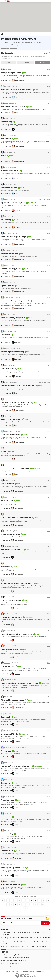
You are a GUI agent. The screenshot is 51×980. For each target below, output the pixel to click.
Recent (8, 63)
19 (35, 900)
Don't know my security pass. (11, 600)
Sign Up (8, 972)
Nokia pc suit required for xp (11, 73)
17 (27, 900)
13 (20, 900)
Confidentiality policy (29, 972)
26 (24, 904)
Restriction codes (7, 851)
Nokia (37, 56)
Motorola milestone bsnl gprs (11, 419)
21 (43, 900)
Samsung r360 (6, 139)
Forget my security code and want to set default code (20, 683)
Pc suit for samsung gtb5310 (11, 269)
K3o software (6, 566)
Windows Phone (6, 58)
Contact (38, 972)
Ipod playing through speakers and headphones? (18, 386)
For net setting (6, 220)
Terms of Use (19, 972)
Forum (7, 34)
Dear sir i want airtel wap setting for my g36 (16, 517)
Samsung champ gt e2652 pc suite (13, 107)
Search (47, 53)
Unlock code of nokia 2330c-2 (11, 617)
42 (31, 904)
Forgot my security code (9, 254)
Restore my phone (7, 484)
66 (26, 908)
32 (27, 904)
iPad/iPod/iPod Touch (22, 56)
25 (20, 904)
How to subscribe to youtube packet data (15, 301)
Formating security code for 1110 (13, 868)
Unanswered (26, 63)
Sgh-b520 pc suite (7, 286)
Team (13, 972)
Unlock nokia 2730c (8, 666)
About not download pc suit (10, 435)
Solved (43, 63)
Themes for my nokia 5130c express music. (16, 90)
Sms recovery (6, 783)
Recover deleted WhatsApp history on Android (16, 958)
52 (35, 904)
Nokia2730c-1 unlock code (10, 885)
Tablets (42, 56)
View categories (5, 48)
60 (43, 904)
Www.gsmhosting (7, 501)
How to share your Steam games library (15, 960)
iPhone (32, 56)
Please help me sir (7, 800)
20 (39, 900)
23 (12, 904)
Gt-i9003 (4, 451)
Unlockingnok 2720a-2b (9, 734)
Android (3, 56)
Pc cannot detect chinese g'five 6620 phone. (16, 583)
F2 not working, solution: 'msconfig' (13, 700)
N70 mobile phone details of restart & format (17, 634)
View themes (13, 48)
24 (16, 904)
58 (39, 904)
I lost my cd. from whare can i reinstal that (16, 402)
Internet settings (7, 122)
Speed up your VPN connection (12, 963)
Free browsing (6, 751)
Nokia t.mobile (6, 817)
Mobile (14, 34)
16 (24, 900)
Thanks (4, 156)
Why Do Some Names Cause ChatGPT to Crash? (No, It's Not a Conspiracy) (25, 946)
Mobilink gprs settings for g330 (12, 550)
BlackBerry (10, 56)
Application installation (9, 188)
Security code (6, 335)
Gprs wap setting (7, 834)
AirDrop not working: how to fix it (12, 955)
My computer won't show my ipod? (13, 203)
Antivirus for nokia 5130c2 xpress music (15, 468)
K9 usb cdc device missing (10, 171)
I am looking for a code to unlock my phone (16, 766)
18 (31, 900)
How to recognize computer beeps (13, 966)
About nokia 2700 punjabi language (13, 237)
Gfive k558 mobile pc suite (10, 534)
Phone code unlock (8, 369)
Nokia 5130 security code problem (13, 318)
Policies (43, 972)
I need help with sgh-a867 (10, 649)
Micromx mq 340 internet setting (12, 352)
